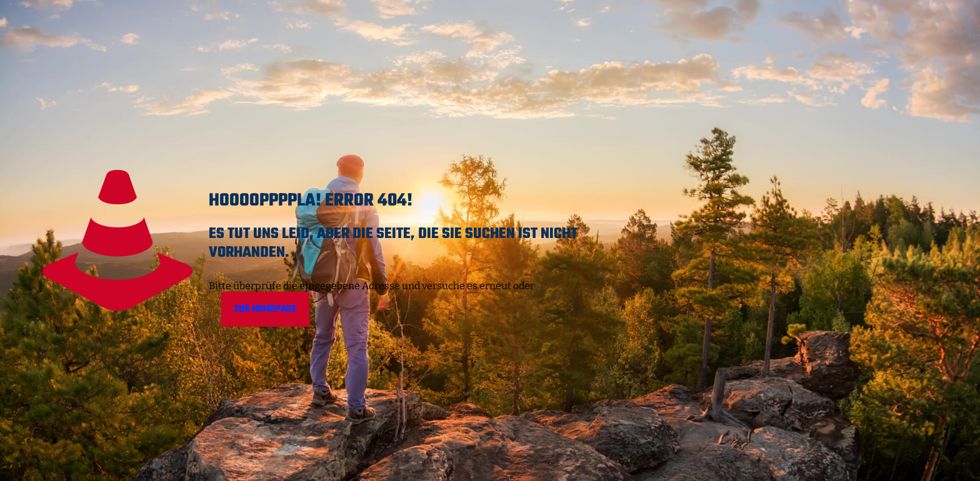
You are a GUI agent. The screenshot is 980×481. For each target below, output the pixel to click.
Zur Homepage (265, 309)
